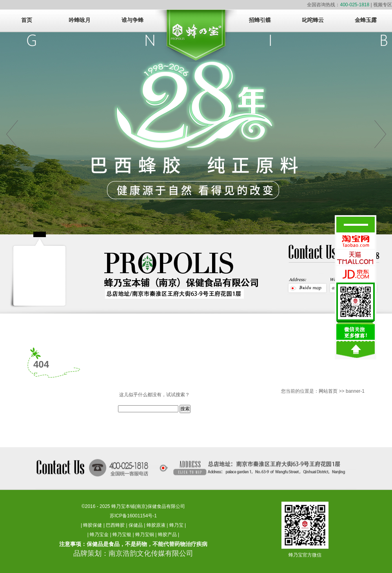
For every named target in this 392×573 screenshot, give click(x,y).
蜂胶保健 (93, 525)
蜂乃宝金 (99, 535)
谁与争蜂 (132, 20)
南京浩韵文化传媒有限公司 (151, 553)
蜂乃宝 (176, 525)
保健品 (136, 525)
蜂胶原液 (156, 525)
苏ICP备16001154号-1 (133, 516)
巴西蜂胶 (115, 525)
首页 (27, 20)
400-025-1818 (355, 5)
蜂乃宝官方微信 (305, 555)
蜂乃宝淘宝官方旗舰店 (356, 241)
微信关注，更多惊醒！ (356, 311)
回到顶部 (356, 349)
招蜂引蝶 (260, 20)
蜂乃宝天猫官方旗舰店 (356, 257)
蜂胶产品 (167, 535)
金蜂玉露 (366, 20)
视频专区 (383, 5)
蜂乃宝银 (122, 535)
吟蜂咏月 (80, 20)
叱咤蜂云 (313, 20)
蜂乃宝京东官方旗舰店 (356, 274)
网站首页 (328, 391)
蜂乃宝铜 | (147, 535)
